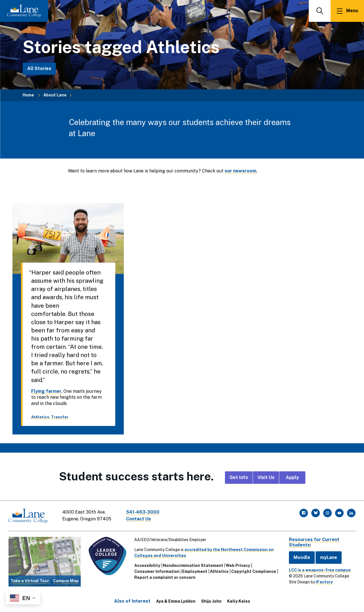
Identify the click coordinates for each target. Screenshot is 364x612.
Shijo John (211, 601)
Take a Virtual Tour (30, 581)
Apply (292, 477)
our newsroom (240, 171)
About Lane (55, 95)
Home (28, 95)
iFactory (324, 582)
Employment (195, 571)
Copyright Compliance (254, 571)
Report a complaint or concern (165, 577)
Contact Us (139, 519)
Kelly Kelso (239, 601)
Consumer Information (157, 571)
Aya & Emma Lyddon (176, 601)
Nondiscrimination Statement (193, 565)
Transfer (60, 417)
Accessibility (147, 565)
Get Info (239, 477)
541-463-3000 (143, 512)
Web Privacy (238, 565)
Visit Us (266, 477)
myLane (329, 557)
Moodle (302, 557)
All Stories (39, 68)
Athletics (40, 417)
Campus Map (66, 581)
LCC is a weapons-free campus (320, 570)
